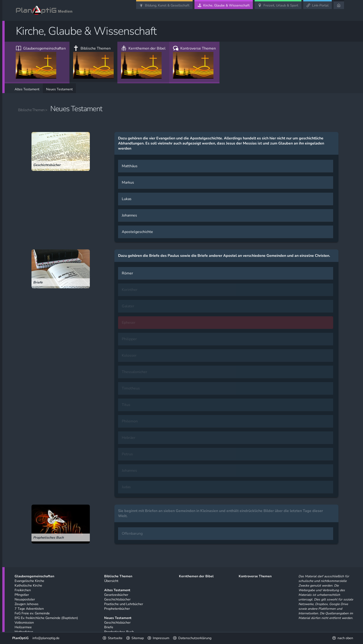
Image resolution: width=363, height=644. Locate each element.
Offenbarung (132, 534)
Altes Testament (27, 89)
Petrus (127, 454)
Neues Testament (59, 89)
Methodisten (24, 632)
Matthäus (130, 166)
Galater (128, 306)
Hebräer (129, 438)
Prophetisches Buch (119, 632)
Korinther (130, 290)
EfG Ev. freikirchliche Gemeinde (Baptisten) (46, 618)
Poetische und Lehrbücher (124, 604)
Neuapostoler (25, 599)
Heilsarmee (23, 627)
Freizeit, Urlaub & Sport (281, 5)
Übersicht (111, 581)
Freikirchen (23, 590)
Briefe (109, 627)
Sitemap (138, 638)
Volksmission (24, 622)
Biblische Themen (93, 62)
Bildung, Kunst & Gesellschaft (167, 5)
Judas (126, 487)
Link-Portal (320, 5)
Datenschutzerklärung (195, 638)
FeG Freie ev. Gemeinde (32, 613)
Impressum (161, 638)
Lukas (127, 199)
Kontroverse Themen (194, 62)
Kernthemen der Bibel (143, 62)
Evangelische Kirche (29, 581)
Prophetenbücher (117, 609)
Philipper (129, 339)
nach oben (345, 638)
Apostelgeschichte (137, 232)
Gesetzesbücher (116, 595)
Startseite (115, 638)
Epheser (129, 323)
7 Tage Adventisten (29, 609)
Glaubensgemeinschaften (41, 62)
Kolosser (129, 355)
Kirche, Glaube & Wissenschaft (226, 5)
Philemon (130, 421)
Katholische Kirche (28, 585)
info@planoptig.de (46, 638)
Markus (128, 182)
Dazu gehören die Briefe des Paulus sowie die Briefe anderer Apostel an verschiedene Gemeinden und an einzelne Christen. (224, 256)
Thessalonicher (135, 372)
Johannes (129, 215)
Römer (127, 273)
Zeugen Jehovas (27, 604)
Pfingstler (22, 595)
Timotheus (131, 388)
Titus (126, 405)
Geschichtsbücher (117, 599)
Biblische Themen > (33, 110)
